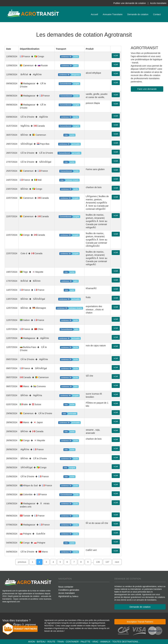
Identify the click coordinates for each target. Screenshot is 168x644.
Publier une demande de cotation (130, 3)
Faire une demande (147, 89)
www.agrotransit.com (11, 602)
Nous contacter (66, 587)
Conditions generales (69, 590)
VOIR (116, 56)
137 (107, 562)
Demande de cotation (138, 14)
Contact (157, 14)
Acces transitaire (67, 593)
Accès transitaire (158, 3)
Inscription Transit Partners (140, 622)
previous (22, 562)
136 (98, 562)
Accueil (94, 14)
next (117, 562)
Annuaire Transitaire (113, 14)
